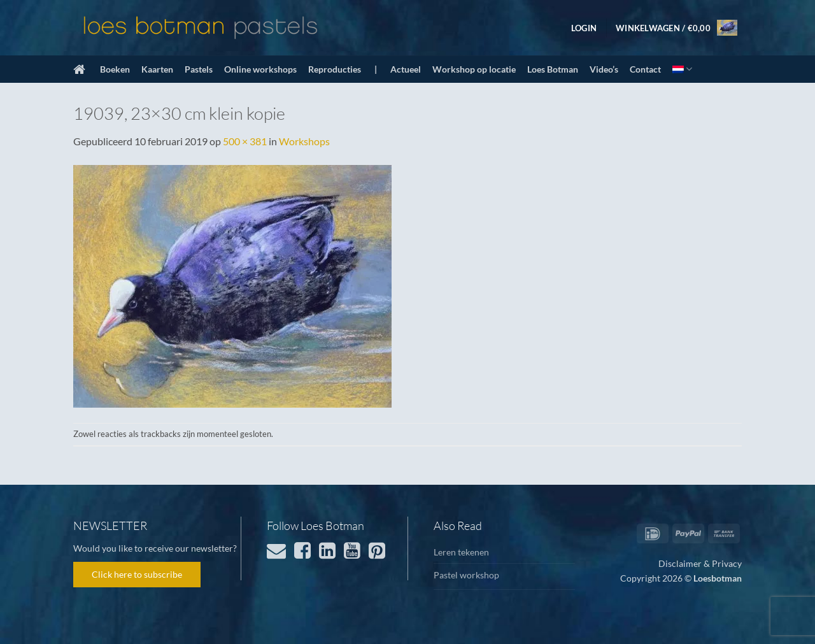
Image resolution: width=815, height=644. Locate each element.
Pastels (199, 69)
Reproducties (335, 69)
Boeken (115, 69)
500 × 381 (245, 141)
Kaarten (157, 69)
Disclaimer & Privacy (700, 563)
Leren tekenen (461, 552)
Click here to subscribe (137, 574)
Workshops (304, 141)
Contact (645, 69)
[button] (584, 28)
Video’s (604, 69)
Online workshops (260, 69)
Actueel (406, 69)
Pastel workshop (466, 575)
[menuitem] (682, 69)
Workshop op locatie (474, 69)
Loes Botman (553, 69)
